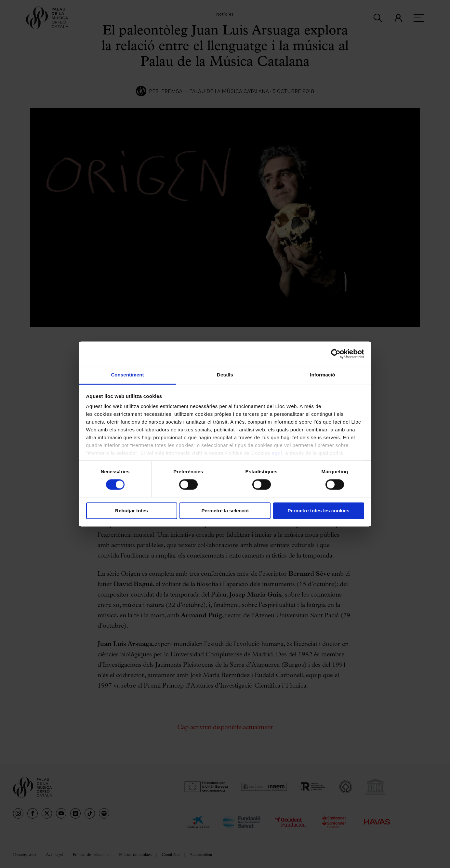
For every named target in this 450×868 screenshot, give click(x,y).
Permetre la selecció (225, 511)
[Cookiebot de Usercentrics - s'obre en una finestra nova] (336, 354)
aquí (277, 453)
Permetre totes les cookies (318, 511)
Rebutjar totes (132, 511)
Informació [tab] (323, 375)
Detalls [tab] (225, 375)
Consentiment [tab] (127, 375)
